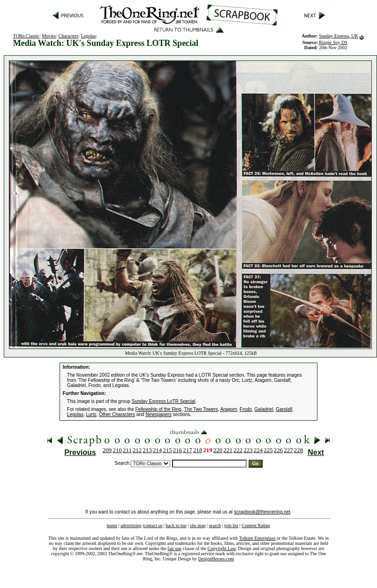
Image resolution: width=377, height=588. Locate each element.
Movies (49, 36)
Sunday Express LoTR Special (164, 401)
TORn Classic (26, 36)
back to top (176, 525)
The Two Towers (201, 409)
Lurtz (91, 414)
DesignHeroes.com (216, 559)
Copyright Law (222, 548)
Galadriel (264, 409)
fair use (174, 548)
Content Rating (256, 525)
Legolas (89, 36)
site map (198, 525)
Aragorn (229, 409)
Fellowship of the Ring (158, 409)
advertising (131, 525)
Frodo (246, 409)
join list (231, 525)
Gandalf (284, 409)
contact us (153, 525)
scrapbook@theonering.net (262, 512)
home (112, 525)
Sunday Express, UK (339, 36)
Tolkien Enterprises (257, 538)
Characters (68, 36)
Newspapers (158, 414)
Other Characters (117, 414)
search (215, 525)
